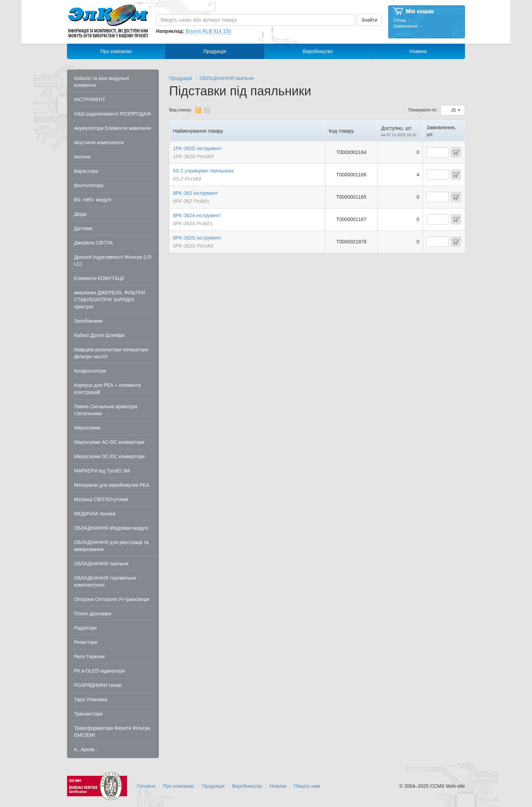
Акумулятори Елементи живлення (112, 128)
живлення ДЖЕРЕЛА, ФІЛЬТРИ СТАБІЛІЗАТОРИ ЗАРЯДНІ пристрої (109, 300)
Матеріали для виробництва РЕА (112, 485)
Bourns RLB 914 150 (208, 31)
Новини (418, 51)
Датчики (83, 228)
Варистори (86, 171)
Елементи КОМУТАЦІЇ (99, 278)
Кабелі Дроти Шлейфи (99, 335)
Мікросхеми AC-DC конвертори (109, 442)
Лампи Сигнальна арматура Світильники (106, 410)
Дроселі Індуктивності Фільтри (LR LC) (113, 261)
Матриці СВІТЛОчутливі (101, 499)
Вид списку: (181, 110)
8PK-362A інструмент (197, 215)
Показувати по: (423, 110)
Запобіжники (88, 321)
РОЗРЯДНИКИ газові (98, 685)
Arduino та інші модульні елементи (101, 82)
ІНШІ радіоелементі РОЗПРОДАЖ (113, 114)
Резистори (86, 642)
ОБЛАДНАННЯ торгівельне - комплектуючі (106, 581)
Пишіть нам (307, 786)
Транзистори (88, 714)
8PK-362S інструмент (197, 238)
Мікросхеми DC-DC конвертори (109, 456)
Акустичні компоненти (99, 142)
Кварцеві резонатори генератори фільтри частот (111, 353)
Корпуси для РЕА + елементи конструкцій (107, 389)
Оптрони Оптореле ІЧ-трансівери (112, 599)
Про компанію (116, 51)
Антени (82, 157)
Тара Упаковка (91, 699)
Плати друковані (93, 614)
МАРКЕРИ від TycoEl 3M (102, 471)
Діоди (80, 214)
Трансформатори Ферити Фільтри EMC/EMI (112, 732)
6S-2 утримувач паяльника (203, 171)
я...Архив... (86, 749)
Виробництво (318, 51)
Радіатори (85, 628)
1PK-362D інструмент (197, 148)
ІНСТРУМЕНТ (90, 100)
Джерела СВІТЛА (94, 243)
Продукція (215, 51)
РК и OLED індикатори (99, 671)
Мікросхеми (87, 428)
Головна (146, 786)
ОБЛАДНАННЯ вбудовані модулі (111, 528)
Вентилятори (89, 185)
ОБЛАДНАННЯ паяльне (101, 564)
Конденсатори (90, 371)
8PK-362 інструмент (196, 193)
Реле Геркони (89, 656)
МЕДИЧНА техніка (95, 514)
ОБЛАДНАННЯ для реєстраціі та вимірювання (111, 546)
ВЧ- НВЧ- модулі (93, 200)
